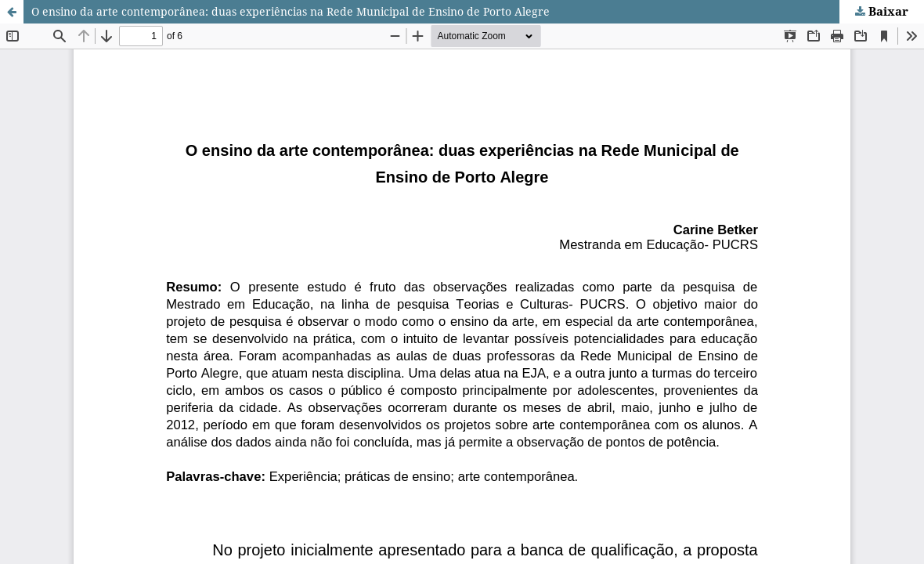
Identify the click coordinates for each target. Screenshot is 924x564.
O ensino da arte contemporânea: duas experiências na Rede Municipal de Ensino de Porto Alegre (291, 11)
